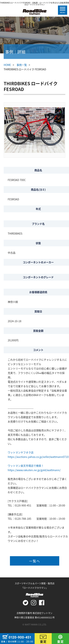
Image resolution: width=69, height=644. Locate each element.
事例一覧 (22, 65)
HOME (7, 65)
